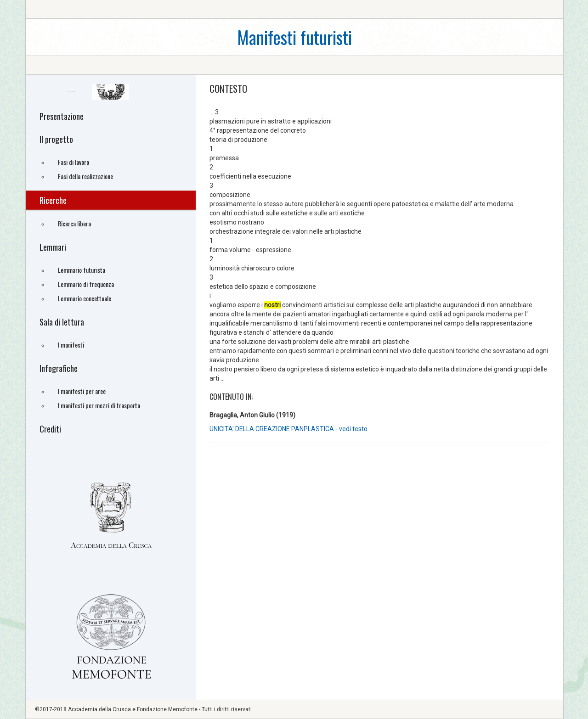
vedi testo (353, 429)
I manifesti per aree (82, 391)
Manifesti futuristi (294, 37)
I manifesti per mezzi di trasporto (99, 405)
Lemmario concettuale (85, 298)
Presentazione (62, 116)
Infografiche (59, 368)
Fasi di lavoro (73, 162)
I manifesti (71, 345)
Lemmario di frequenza (86, 284)
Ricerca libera (74, 223)
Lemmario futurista (82, 270)
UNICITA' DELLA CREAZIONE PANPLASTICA (272, 429)
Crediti (50, 429)
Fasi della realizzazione (85, 176)
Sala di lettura (62, 322)
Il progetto (56, 139)
